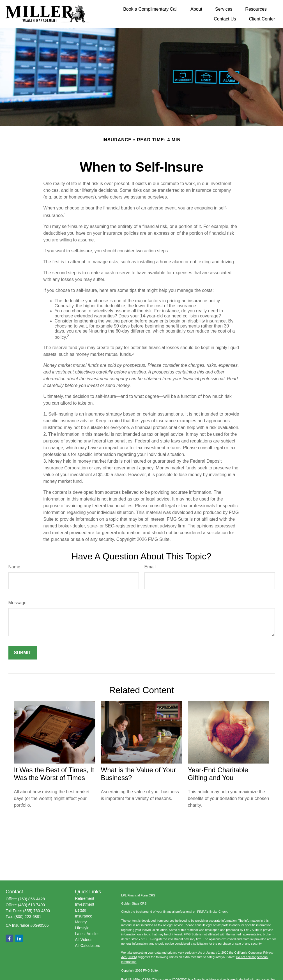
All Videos (84, 940)
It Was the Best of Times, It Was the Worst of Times (54, 774)
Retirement (84, 898)
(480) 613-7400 (31, 905)
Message (18, 603)
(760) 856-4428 (31, 899)
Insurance (83, 916)
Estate (80, 910)
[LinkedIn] (19, 938)
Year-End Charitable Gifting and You (218, 774)
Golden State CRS (134, 903)
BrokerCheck (218, 912)
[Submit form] (23, 653)
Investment (84, 904)
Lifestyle (82, 928)
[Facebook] (9, 938)
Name (14, 567)
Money (81, 922)
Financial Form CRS (141, 895)
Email (150, 567)
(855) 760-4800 (36, 911)
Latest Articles (87, 934)
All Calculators (87, 946)
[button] (150, 9)
